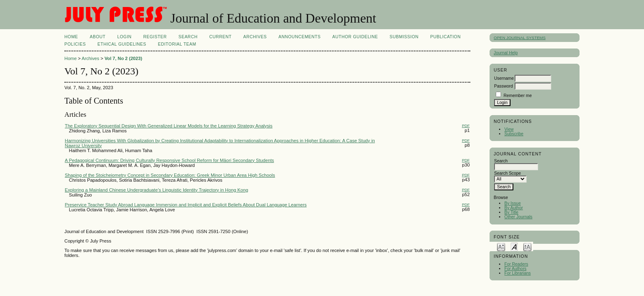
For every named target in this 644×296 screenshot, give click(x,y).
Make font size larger (527, 246)
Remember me (518, 96)
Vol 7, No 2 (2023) (123, 58)
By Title (511, 212)
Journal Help (506, 53)
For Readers (516, 264)
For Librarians (517, 273)
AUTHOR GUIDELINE (355, 37)
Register (155, 37)
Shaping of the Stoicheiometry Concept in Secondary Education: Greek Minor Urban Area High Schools (170, 175)
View (509, 129)
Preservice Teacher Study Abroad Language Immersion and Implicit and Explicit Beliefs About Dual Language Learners (186, 205)
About (98, 37)
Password (504, 86)
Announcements (300, 37)
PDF (466, 126)
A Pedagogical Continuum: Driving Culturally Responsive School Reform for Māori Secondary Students (169, 160)
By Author (514, 208)
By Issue (513, 203)
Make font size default (514, 246)
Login (124, 37)
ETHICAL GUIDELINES (122, 44)
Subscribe (514, 134)
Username (504, 78)
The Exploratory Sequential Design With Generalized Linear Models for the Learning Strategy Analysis (169, 126)
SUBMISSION (404, 37)
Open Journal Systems (520, 38)
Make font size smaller (501, 246)
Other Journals (518, 217)
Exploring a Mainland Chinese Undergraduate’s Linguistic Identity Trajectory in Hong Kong (156, 190)
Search (188, 37)
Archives (255, 37)
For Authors (515, 269)
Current (220, 37)
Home (71, 37)
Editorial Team (177, 44)
